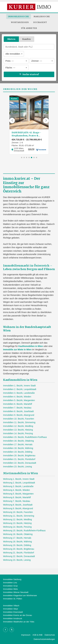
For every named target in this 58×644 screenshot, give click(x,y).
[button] (12, 121)
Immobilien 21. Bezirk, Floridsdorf (19, 459)
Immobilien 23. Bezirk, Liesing (17, 467)
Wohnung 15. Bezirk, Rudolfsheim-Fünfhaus (24, 531)
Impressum (26, 635)
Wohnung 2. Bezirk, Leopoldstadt (19, 483)
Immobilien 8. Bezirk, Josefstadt (18, 411)
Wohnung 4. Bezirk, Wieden (16, 490)
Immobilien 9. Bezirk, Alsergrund (19, 415)
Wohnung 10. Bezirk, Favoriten (18, 512)
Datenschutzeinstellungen (44, 639)
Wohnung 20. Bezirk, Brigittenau (19, 549)
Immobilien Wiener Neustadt (16, 592)
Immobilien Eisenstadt (13, 612)
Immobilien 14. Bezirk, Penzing (18, 433)
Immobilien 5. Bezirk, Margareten (19, 400)
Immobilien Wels (10, 589)
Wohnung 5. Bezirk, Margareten (18, 494)
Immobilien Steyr (11, 609)
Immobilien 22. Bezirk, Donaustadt (20, 463)
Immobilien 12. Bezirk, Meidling (18, 426)
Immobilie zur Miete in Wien (17, 350)
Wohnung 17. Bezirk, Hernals (17, 538)
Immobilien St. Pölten (13, 599)
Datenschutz (50, 635)
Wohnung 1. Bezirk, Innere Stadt (19, 479)
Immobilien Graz (10, 586)
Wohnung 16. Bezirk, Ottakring (18, 534)
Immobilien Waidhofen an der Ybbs (19, 622)
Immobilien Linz (10, 583)
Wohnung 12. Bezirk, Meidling (17, 519)
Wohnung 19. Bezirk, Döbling (17, 545)
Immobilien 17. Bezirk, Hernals (18, 444)
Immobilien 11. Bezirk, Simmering (19, 422)
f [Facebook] (5, 630)
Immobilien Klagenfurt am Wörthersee (20, 595)
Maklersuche (42, 16)
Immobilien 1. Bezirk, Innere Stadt (19, 386)
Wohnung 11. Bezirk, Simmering (19, 516)
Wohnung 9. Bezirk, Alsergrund (18, 508)
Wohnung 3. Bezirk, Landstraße (18, 486)
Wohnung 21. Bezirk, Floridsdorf (19, 553)
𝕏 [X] (12, 630)
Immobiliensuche (19, 16)
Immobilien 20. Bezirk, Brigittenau (19, 456)
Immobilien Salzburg (12, 579)
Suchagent (40, 22)
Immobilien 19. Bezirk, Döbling (18, 452)
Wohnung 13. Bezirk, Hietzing (17, 523)
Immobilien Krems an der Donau (17, 615)
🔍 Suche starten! (29, 74)
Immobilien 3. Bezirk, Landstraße (19, 393)
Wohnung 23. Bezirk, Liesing (17, 560)
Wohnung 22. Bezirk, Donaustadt (19, 556)
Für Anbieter (29, 28)
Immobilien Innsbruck (13, 618)
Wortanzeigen (20, 22)
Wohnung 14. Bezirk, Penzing (17, 527)
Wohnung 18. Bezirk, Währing (17, 542)
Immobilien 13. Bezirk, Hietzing (18, 430)
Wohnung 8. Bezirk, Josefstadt (18, 505)
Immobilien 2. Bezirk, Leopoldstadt (20, 389)
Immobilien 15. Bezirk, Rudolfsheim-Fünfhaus (25, 437)
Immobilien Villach (11, 606)
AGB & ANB (37, 635)
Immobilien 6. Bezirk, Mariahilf (18, 404)
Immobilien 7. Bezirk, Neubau (17, 408)
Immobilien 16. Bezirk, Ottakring (18, 441)
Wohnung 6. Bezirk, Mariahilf (17, 497)
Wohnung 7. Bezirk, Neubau (17, 501)
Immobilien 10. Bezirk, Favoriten (19, 419)
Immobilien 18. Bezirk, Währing (18, 448)
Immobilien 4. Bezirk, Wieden (17, 397)
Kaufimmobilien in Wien (31, 346)
